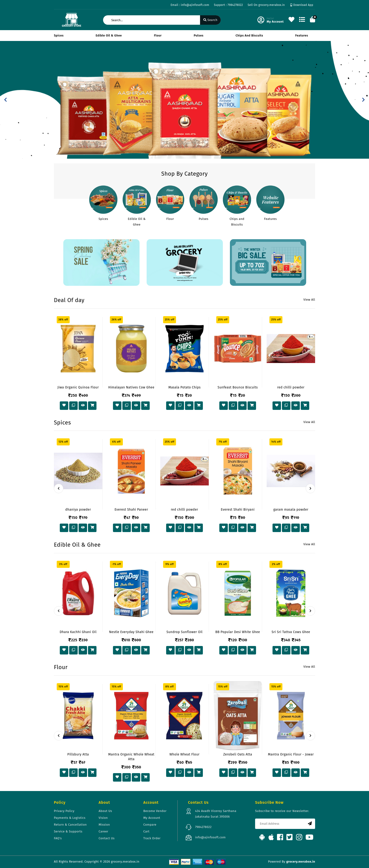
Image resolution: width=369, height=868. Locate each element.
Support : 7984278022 (228, 5)
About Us (105, 811)
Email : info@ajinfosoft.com (190, 5)
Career (103, 831)
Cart (146, 831)
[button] (6, 100)
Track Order (152, 838)
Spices (59, 35)
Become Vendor (155, 811)
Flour (158, 35)
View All (309, 300)
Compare (150, 825)
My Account (152, 818)
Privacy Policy (64, 811)
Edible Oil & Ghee (109, 35)
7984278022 (203, 827)
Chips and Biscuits (249, 35)
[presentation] (59, 489)
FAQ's (58, 838)
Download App (302, 5)
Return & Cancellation (70, 825)
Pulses (199, 35)
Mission (104, 825)
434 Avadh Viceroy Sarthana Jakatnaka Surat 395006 (216, 814)
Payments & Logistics (70, 818)
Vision (103, 818)
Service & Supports (68, 831)
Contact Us (107, 838)
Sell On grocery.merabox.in (266, 5)
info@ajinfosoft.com (210, 837)
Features (302, 35)
